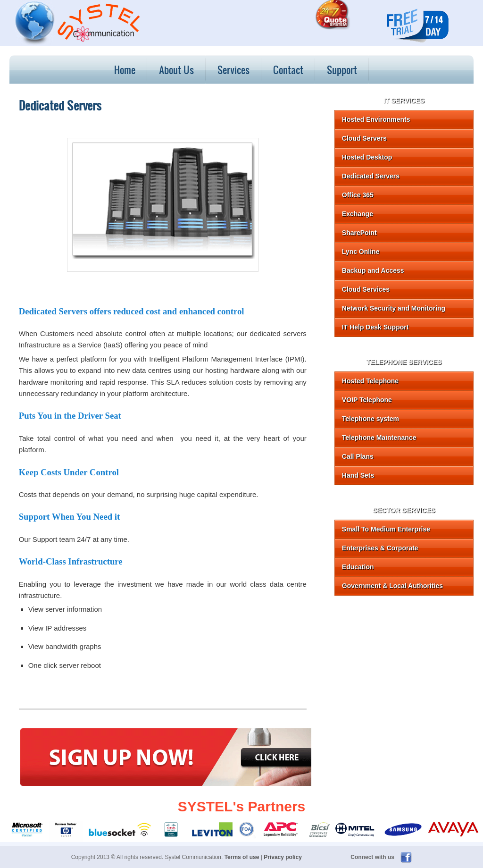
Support (342, 70)
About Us (176, 70)
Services (233, 70)
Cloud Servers (364, 138)
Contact (288, 70)
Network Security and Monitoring (394, 308)
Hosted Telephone (370, 381)
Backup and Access (373, 270)
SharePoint (359, 233)
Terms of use (242, 857)
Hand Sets (358, 475)
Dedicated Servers (371, 176)
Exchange (358, 214)
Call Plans (358, 456)
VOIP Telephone (367, 400)
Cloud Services (366, 289)
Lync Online (361, 252)
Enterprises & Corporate (380, 548)
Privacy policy (283, 857)
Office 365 (358, 195)
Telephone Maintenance (379, 438)
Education (358, 567)
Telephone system (371, 419)
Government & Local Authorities (392, 586)
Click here (274, 757)
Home (125, 70)
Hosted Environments (376, 119)
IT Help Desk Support (375, 327)
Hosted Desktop (367, 157)
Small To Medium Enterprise (386, 529)
